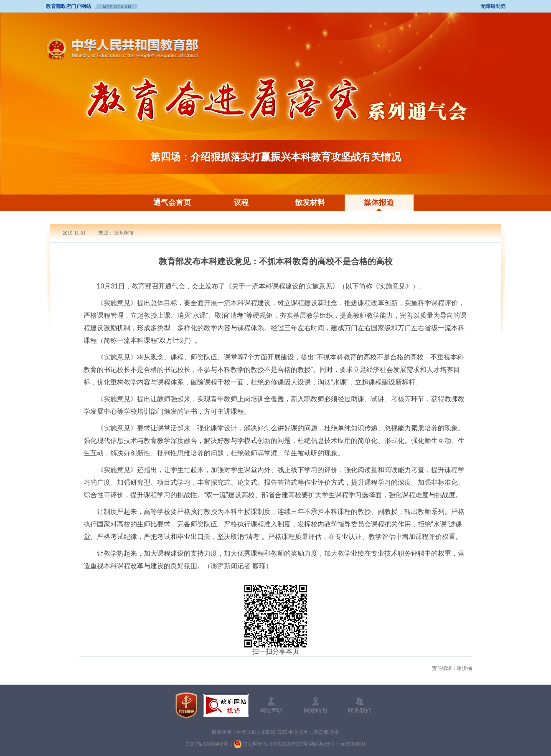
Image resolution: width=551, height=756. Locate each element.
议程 (241, 202)
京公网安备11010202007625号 (275, 744)
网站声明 (271, 710)
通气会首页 (172, 202)
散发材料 (310, 202)
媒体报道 (379, 202)
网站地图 (315, 710)
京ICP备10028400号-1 (209, 744)
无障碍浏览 (493, 6)
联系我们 (360, 710)
